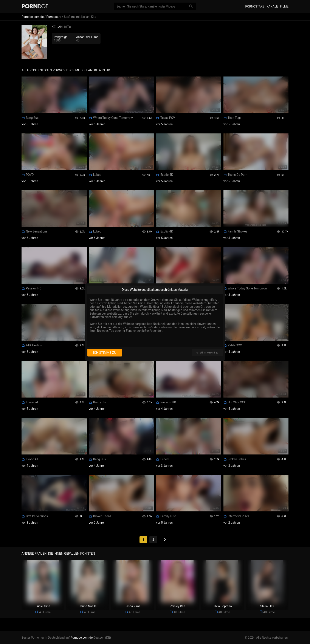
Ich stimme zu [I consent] (105, 353)
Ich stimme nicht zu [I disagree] (207, 353)
